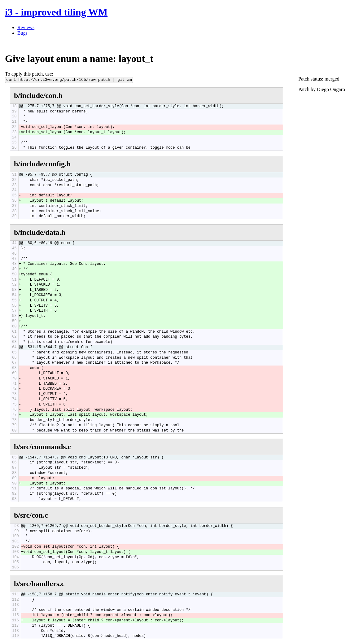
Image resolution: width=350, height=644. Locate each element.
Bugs (22, 33)
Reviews (26, 27)
